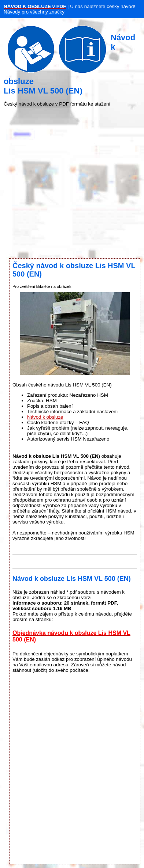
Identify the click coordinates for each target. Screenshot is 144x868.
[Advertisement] (69, 182)
